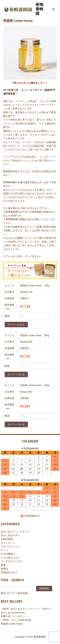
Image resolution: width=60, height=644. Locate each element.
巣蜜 (3, 565)
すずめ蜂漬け (8, 554)
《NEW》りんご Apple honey (16, 620)
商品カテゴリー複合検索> (15, 593)
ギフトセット (8, 543)
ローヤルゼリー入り (12, 561)
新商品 (4, 569)
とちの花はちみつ (10, 558)
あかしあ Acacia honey (13, 613)
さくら (4, 550)
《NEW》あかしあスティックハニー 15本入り (26, 609)
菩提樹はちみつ (9, 572)
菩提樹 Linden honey (12, 624)
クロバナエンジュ (10, 546)
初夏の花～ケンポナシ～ (14, 616)
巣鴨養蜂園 (39, 9)
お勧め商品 (7, 539)
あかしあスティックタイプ (15, 532)
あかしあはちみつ (10, 535)
